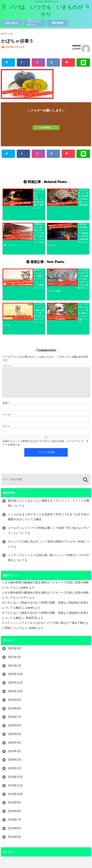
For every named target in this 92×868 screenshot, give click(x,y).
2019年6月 (15, 759)
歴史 (11, 824)
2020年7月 (15, 647)
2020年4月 (15, 673)
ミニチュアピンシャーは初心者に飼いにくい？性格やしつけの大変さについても (49, 488)
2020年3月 (15, 682)
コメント (8, 296)
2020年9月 (15, 630)
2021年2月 (15, 587)
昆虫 (11, 816)
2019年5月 (15, 767)
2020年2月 (15, 690)
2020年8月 (15, 639)
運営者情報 (58, 23)
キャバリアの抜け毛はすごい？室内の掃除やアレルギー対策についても (49, 474)
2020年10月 (15, 622)
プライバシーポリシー (34, 23)
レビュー (13, 807)
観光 (11, 833)
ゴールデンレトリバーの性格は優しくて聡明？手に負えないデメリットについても (49, 461)
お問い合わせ (12, 23)
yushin (77, 49)
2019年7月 (15, 750)
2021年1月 (15, 596)
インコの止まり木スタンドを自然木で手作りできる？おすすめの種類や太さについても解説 (49, 447)
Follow (46, 121)
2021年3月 (15, 579)
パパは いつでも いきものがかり (46, 11)
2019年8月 (15, 741)
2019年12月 (15, 707)
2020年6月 (15, 656)
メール (7, 345)
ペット (12, 790)
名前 (6, 333)
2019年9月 (15, 733)
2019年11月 (15, 716)
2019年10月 (15, 724)
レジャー (13, 799)
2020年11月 (15, 613)
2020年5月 (15, 664)
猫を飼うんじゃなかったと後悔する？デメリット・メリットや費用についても (49, 434)
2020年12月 (15, 604)
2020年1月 (15, 699)
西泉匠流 (31, 548)
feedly (46, 128)
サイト (6, 356)
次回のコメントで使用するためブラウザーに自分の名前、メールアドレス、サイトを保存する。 (46, 373)
